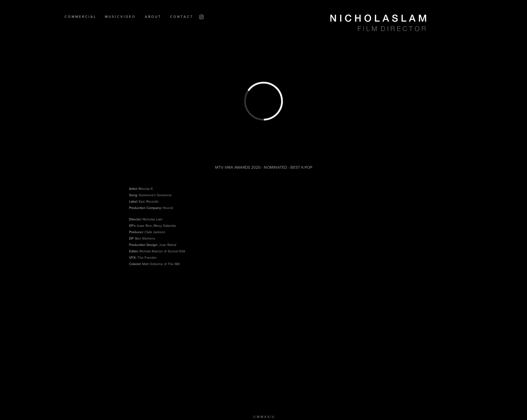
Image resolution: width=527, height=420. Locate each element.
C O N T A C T (181, 17)
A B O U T (153, 17)
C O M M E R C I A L (80, 17)
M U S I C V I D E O (120, 17)
